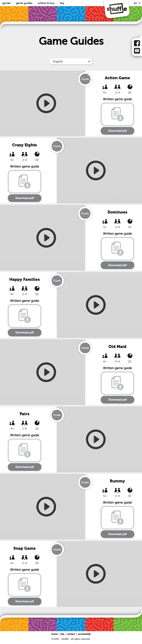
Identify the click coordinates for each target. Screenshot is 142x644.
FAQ (62, 3)
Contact (71, 634)
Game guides (25, 3)
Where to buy (47, 3)
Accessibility (84, 634)
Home (55, 634)
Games (7, 3)
